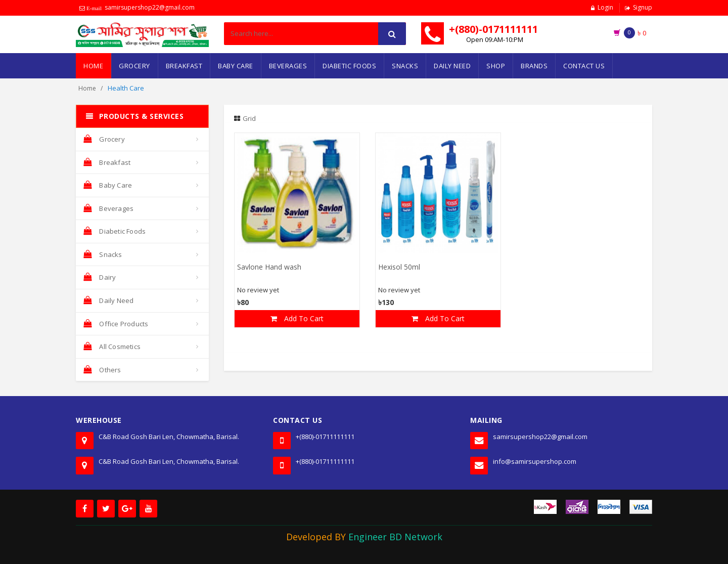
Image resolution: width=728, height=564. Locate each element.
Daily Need (452, 66)
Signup (643, 7)
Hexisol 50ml (399, 268)
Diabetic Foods (349, 66)
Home (93, 66)
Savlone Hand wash (269, 268)
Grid (245, 118)
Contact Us (584, 66)
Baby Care (236, 66)
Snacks (405, 66)
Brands (534, 66)
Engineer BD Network (395, 537)
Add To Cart (297, 318)
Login (605, 7)
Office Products (116, 324)
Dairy (100, 277)
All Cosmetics (112, 346)
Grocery (134, 66)
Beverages (288, 66)
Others (102, 370)
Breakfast (184, 66)
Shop (496, 66)
